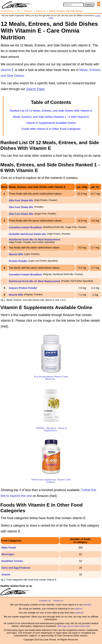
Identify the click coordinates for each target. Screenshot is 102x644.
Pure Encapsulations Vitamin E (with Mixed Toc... (51, 378)
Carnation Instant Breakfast (25, 227)
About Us (58, 601)
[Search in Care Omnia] (73, 5)
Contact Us (45, 601)
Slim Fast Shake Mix (21, 200)
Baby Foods (9, 548)
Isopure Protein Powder (23, 288)
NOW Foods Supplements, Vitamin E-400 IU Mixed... (51, 481)
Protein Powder (18, 261)
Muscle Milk (16, 254)
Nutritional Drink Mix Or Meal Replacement (35, 240)
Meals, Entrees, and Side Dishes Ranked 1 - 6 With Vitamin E (51, 117)
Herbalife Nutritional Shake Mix (28, 234)
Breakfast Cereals (12, 561)
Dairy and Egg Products (16, 568)
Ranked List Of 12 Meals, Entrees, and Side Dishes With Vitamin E (51, 111)
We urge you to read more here (74, 626)
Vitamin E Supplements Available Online (51, 123)
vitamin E (7, 70)
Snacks (6, 574)
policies (87, 605)
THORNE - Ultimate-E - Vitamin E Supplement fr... (51, 429)
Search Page (35, 89)
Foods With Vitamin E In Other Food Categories (51, 129)
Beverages (8, 554)
